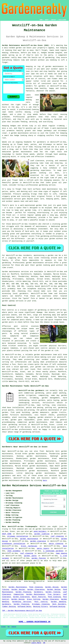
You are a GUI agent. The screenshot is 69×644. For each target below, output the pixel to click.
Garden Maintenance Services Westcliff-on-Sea (34, 486)
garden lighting (42, 534)
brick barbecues (29, 546)
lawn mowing (61, 553)
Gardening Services (22, 602)
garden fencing (39, 558)
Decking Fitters (40, 607)
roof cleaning (57, 536)
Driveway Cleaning (41, 604)
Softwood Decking (57, 607)
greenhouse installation (14, 544)
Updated (14, 627)
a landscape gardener (53, 551)
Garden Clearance (51, 599)
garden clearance (38, 541)
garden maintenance (29, 539)
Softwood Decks (24, 607)
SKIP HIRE (7, 534)
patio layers (43, 548)
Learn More (36, 643)
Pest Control (41, 602)
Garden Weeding (58, 602)
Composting (19, 594)
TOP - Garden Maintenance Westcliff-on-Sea (22, 611)
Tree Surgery (54, 594)
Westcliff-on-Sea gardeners (31, 391)
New (9, 627)
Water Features (39, 597)
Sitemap (3, 627)
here (45, 480)
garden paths (30, 556)
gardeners (6, 476)
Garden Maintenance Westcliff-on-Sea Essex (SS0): (26, 45)
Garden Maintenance (18, 587)
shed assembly (14, 551)
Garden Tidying (53, 592)
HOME (41, 20)
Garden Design (52, 587)
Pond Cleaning (36, 587)
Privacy (66, 627)
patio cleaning (56, 544)
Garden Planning (23, 592)
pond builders (40, 531)
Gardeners (38, 592)
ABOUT (47, 20)
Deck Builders (59, 604)
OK (44, 643)
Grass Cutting (34, 599)
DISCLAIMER (62, 20)
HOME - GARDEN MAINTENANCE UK (34, 622)
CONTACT (54, 20)
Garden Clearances (36, 590)
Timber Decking (9, 607)
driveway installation (18, 536)
